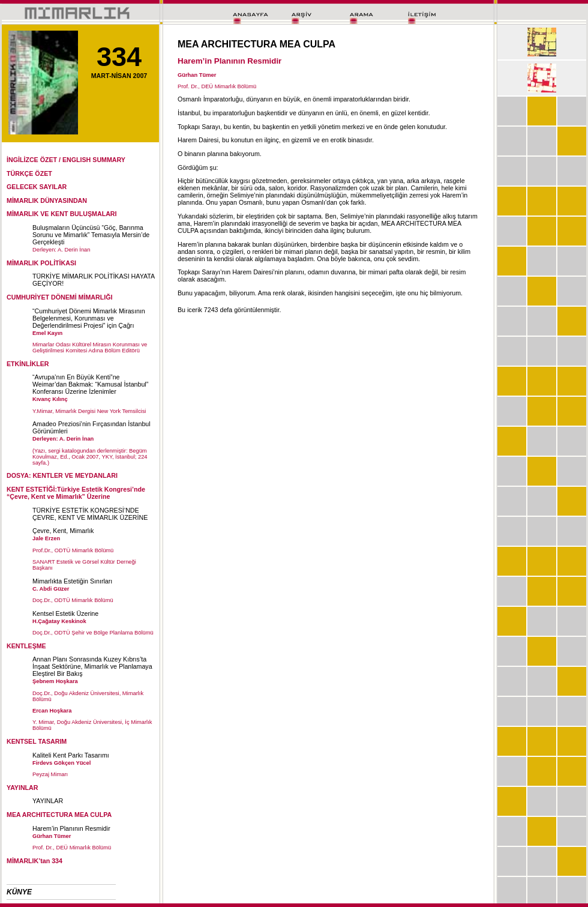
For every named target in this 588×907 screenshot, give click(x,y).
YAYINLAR (48, 801)
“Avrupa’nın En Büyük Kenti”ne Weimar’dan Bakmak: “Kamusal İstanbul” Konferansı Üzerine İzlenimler (90, 384)
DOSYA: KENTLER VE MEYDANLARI (62, 475)
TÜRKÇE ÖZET (29, 173)
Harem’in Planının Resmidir (71, 828)
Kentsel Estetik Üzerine (65, 613)
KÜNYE (19, 892)
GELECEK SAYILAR (37, 187)
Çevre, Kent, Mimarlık (63, 531)
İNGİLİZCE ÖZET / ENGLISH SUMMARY (66, 160)
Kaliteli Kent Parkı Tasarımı (71, 755)
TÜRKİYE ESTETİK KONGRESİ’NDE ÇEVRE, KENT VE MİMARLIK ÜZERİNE (90, 514)
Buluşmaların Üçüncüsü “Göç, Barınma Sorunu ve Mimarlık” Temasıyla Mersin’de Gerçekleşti (91, 235)
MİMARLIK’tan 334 (34, 861)
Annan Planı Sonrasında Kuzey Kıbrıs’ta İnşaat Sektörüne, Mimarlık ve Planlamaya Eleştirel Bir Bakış (92, 666)
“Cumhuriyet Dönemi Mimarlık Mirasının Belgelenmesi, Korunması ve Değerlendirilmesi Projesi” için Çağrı (89, 318)
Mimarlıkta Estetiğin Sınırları (72, 581)
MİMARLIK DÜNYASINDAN (47, 200)
